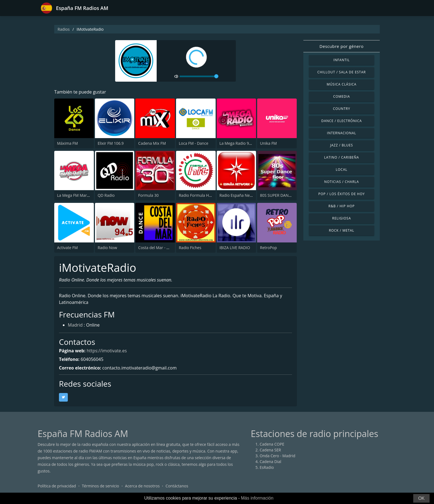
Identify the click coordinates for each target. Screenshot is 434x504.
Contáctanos (177, 486)
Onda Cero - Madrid (277, 456)
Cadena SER (270, 450)
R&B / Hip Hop (342, 206)
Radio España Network (240, 195)
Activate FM (67, 248)
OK (421, 498)
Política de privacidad (57, 486)
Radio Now (107, 248)
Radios (64, 29)
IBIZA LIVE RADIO (235, 248)
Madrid (75, 325)
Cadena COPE (272, 444)
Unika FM (268, 143)
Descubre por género (341, 46)
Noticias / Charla (342, 182)
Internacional (341, 133)
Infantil (341, 60)
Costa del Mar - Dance (158, 248)
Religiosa (342, 218)
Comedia (342, 96)
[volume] (199, 76)
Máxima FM (67, 143)
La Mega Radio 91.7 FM (240, 143)
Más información (257, 498)
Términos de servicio (101, 486)
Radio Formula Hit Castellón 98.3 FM (211, 195)
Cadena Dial (270, 462)
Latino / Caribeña (342, 157)
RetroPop (268, 248)
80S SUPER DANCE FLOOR (283, 195)
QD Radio (106, 195)
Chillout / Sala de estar (341, 72)
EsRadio (267, 467)
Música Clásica (342, 84)
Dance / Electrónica (342, 121)
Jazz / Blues (342, 145)
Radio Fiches (190, 248)
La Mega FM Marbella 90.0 (81, 195)
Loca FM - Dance (194, 143)
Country (342, 109)
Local (342, 170)
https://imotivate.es (107, 351)
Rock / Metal (342, 230)
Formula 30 (148, 195)
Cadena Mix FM (152, 143)
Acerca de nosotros (142, 486)
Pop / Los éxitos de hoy (342, 194)
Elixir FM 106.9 (111, 143)
